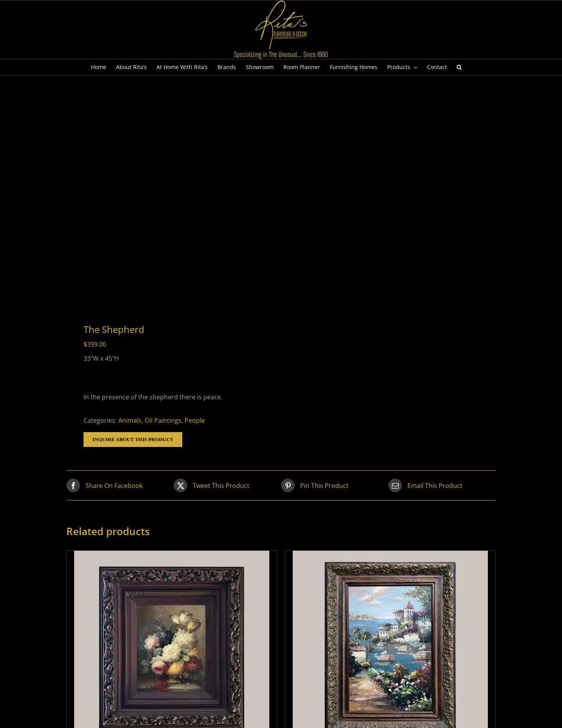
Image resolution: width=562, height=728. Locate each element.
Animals (130, 420)
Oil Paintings (163, 420)
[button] (459, 67)
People (195, 420)
